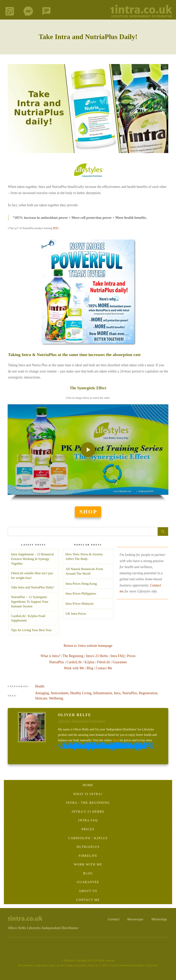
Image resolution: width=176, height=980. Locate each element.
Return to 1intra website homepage (88, 646)
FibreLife (103, 662)
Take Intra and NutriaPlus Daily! (88, 37)
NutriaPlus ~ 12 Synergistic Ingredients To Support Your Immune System (30, 602)
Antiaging (42, 693)
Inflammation (103, 693)
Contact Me (104, 668)
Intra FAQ (117, 656)
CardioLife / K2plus (81, 662)
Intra (117, 693)
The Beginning (73, 656)
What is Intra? (50, 656)
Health (40, 686)
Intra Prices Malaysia (88, 604)
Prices (131, 656)
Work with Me (74, 668)
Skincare (41, 698)
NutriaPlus (57, 662)
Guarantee (120, 662)
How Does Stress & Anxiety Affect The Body (88, 557)
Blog (90, 668)
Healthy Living (81, 693)
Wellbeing (56, 698)
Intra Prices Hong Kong (88, 584)
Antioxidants (59, 693)
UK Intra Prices (88, 614)
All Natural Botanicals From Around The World (88, 571)
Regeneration (148, 693)
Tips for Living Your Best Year (31, 630)
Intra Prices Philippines (88, 594)
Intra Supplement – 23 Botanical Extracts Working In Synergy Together (32, 559)
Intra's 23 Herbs (97, 656)
